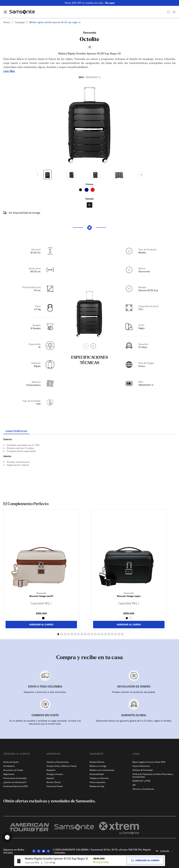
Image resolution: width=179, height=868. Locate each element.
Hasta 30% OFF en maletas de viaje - (89, 3)
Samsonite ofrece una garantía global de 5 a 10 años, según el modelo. (134, 721)
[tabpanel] (89, 465)
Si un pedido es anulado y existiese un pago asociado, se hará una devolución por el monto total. (45, 722)
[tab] (16, 431)
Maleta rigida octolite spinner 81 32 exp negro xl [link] (55, 22)
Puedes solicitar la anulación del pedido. (134, 692)
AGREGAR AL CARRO (41, 625)
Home (6, 22)
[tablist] (89, 432)
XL (89, 205)
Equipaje (20, 22)
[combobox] (165, 851)
